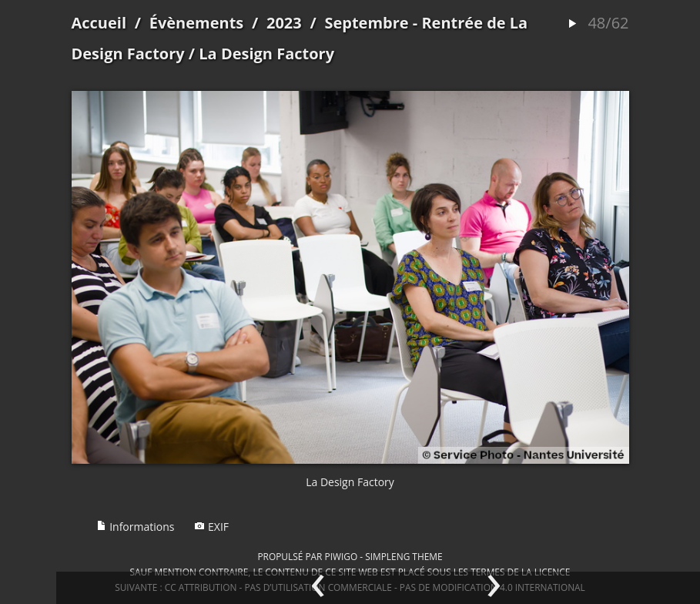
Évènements (197, 23)
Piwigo (341, 556)
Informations (136, 527)
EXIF (211, 527)
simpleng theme (404, 556)
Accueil (99, 23)
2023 (284, 23)
